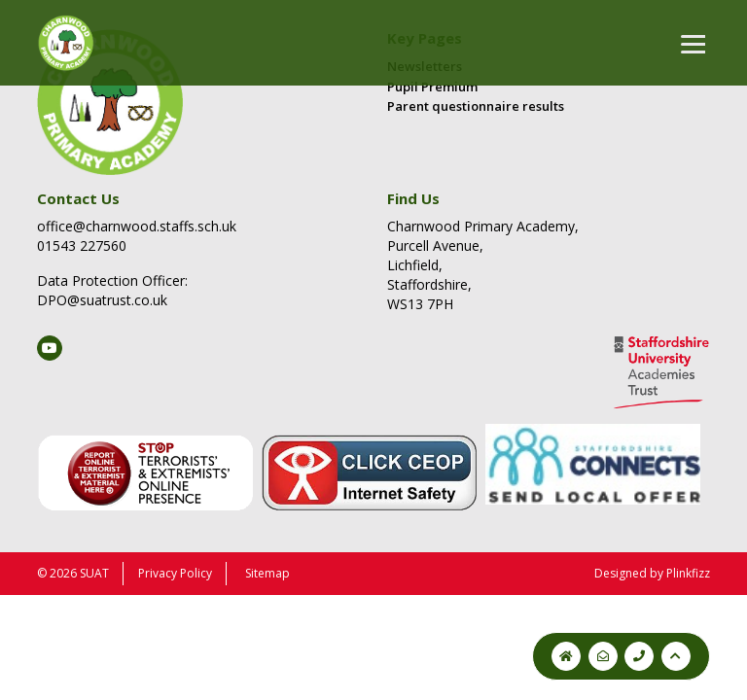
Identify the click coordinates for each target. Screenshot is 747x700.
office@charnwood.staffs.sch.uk (137, 226)
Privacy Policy (175, 573)
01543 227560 (82, 245)
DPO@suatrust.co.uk (102, 300)
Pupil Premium (432, 87)
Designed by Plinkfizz (652, 573)
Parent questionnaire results (476, 106)
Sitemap (267, 573)
